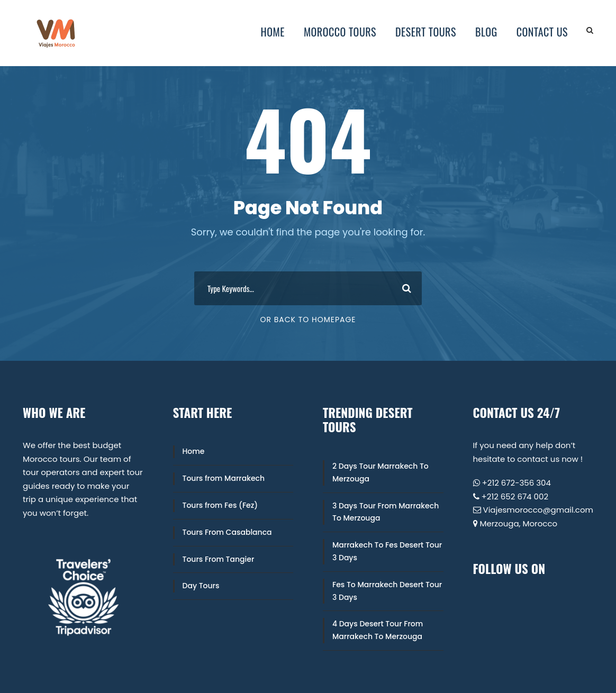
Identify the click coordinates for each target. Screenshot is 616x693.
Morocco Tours (340, 32)
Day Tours (201, 586)
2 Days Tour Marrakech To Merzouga (381, 472)
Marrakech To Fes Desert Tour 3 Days (387, 551)
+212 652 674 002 (515, 496)
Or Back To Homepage (308, 320)
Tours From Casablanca (227, 532)
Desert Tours (426, 32)
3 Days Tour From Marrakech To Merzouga (386, 512)
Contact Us (542, 32)
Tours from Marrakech (224, 478)
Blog (486, 32)
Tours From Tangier (219, 559)
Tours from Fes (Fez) (220, 505)
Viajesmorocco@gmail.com (538, 510)
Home (273, 32)
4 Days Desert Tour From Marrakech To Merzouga (378, 630)
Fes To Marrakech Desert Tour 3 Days (387, 591)
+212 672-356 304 (517, 483)
